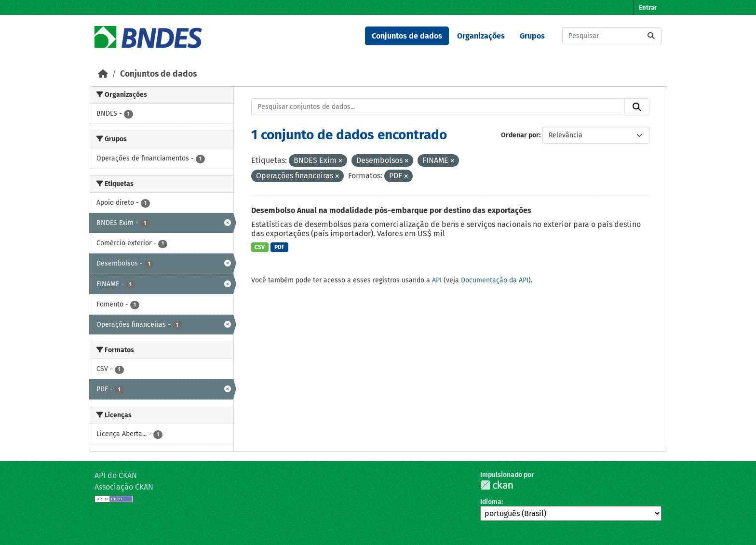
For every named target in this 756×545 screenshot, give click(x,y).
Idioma (491, 502)
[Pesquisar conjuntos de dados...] (612, 36)
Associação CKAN (124, 487)
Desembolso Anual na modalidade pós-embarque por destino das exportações (391, 210)
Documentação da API (495, 280)
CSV (260, 247)
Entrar (648, 7)
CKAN (497, 485)
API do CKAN (116, 475)
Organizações (481, 36)
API (437, 280)
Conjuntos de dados (407, 36)
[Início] (103, 74)
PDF (279, 247)
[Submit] (651, 36)
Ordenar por (520, 135)
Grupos (532, 36)
